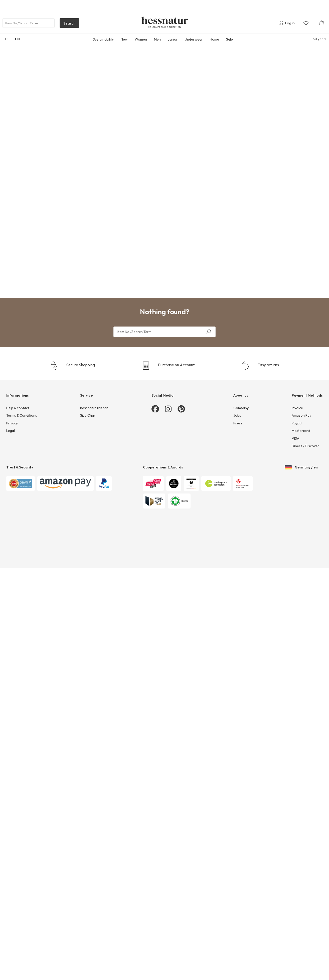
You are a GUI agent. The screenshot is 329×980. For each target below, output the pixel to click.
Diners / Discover (305, 446)
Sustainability (103, 39)
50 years (320, 39)
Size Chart (88, 415)
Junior (173, 39)
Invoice (297, 408)
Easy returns (260, 366)
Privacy (12, 423)
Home (214, 39)
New (124, 39)
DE (7, 39)
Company (241, 408)
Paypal (297, 423)
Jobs (237, 415)
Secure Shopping (72, 366)
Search (67, 24)
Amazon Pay (301, 415)
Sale (229, 39)
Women (141, 39)
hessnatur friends (94, 408)
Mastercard (301, 431)
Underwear (194, 39)
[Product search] (29, 23)
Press (238, 423)
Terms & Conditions (22, 415)
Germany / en (301, 465)
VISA (295, 438)
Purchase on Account (168, 366)
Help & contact (18, 408)
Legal (11, 431)
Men (157, 39)
